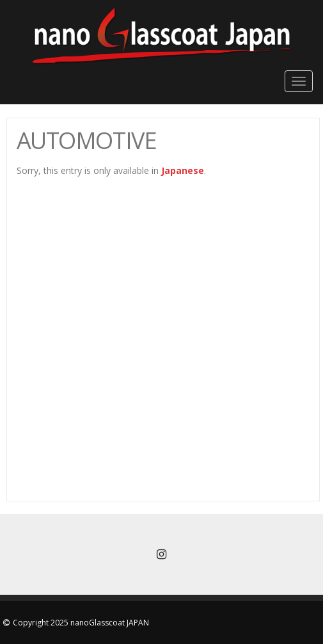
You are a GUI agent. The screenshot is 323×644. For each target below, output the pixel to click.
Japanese (183, 170)
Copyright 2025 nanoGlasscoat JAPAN (81, 623)
